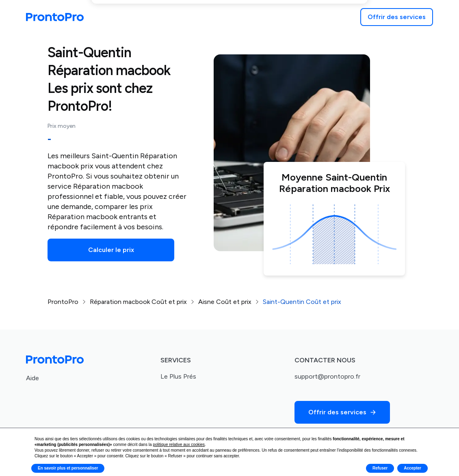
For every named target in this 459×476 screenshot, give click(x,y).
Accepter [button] (412, 468)
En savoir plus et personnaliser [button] (68, 468)
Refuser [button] (380, 468)
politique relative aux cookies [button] (179, 445)
